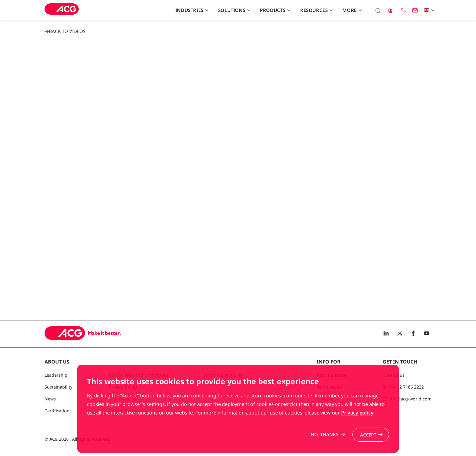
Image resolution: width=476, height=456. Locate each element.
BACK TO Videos (65, 31)
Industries (191, 10)
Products (274, 10)
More (351, 10)
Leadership (56, 375)
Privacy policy (357, 413)
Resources (316, 10)
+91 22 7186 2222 (406, 387)
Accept (368, 435)
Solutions (234, 10)
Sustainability (58, 387)
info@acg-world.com (410, 399)
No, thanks (324, 434)
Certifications (58, 411)
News (50, 399)
